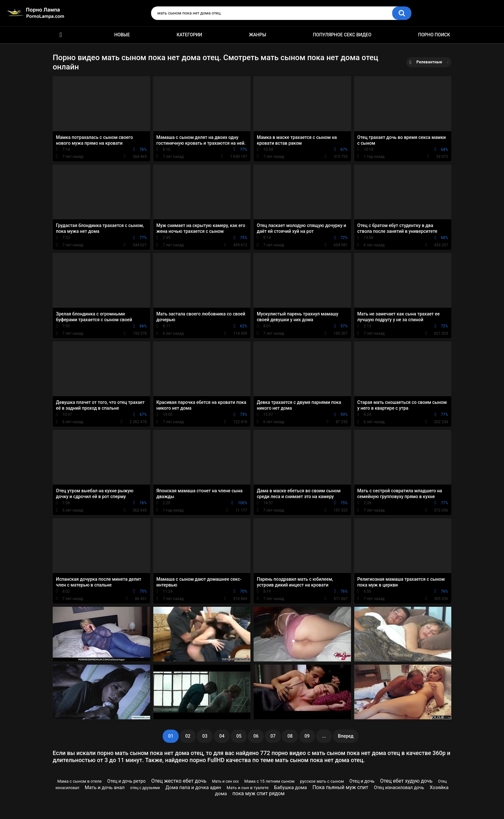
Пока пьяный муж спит (340, 787)
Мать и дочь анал (105, 787)
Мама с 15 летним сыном (269, 781)
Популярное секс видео (342, 35)
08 (290, 736)
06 (256, 736)
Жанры (257, 35)
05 (239, 736)
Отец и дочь (362, 781)
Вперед (346, 736)
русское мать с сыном (322, 781)
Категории (189, 35)
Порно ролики (61, 35)
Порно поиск (434, 35)
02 (188, 736)
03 (205, 736)
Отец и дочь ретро (126, 781)
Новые (122, 35)
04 (222, 736)
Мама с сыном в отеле (79, 781)
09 (307, 736)
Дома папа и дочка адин (193, 787)
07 (273, 736)
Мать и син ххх (225, 781)
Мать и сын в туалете (248, 788)
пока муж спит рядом (258, 793)
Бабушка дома (291, 787)
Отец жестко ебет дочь (179, 781)
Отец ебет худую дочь (406, 781)
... (324, 736)
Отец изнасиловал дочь (399, 787)
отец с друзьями (145, 788)
